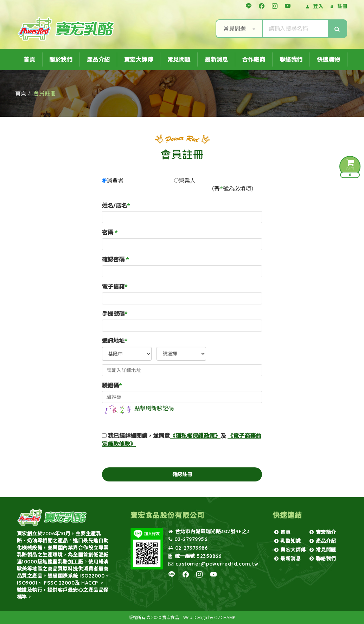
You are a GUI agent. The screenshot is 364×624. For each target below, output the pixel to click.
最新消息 (216, 59)
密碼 (110, 232)
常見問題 (239, 29)
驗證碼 (112, 385)
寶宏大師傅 (139, 59)
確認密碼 (116, 259)
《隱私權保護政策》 (195, 436)
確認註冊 (182, 474)
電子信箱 (115, 286)
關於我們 (61, 59)
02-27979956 (188, 539)
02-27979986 (188, 548)
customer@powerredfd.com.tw (213, 564)
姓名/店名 (116, 206)
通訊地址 (115, 341)
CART (350, 168)
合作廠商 (254, 59)
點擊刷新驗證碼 (138, 408)
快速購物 (328, 59)
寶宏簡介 (323, 532)
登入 (318, 6)
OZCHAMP (225, 617)
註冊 (342, 6)
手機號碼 (115, 314)
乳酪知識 (288, 541)
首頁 (29, 59)
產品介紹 (98, 59)
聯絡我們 (291, 59)
